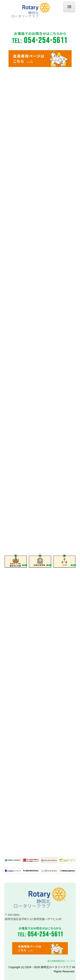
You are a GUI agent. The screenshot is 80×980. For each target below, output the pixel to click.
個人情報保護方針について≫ (61, 961)
